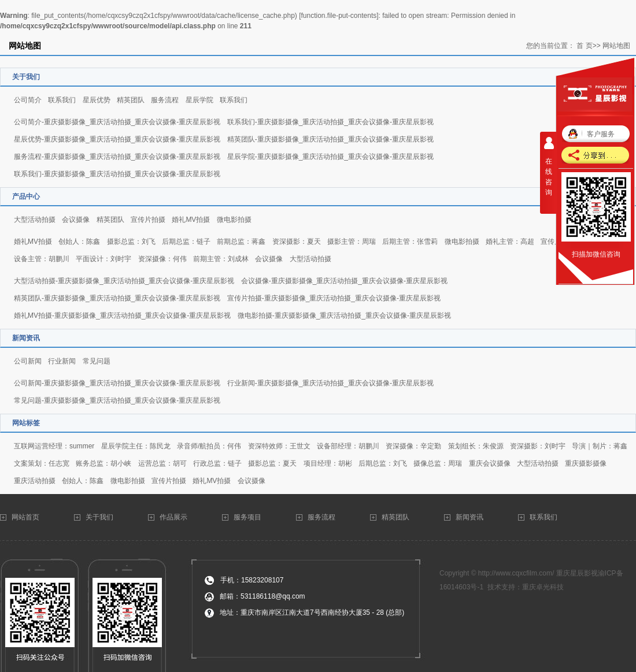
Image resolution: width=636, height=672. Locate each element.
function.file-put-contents (339, 16)
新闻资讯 (469, 517)
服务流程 (165, 100)
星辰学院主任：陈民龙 (136, 446)
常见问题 (97, 361)
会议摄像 (76, 220)
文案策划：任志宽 (42, 463)
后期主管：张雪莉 (410, 242)
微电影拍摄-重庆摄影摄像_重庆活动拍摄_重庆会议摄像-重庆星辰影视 (344, 315)
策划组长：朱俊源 (476, 446)
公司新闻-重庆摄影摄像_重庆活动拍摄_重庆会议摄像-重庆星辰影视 (117, 383)
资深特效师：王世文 (279, 446)
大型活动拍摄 (35, 220)
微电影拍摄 (234, 220)
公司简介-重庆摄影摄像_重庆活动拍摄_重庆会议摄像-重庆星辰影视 (117, 122)
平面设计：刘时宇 (103, 259)
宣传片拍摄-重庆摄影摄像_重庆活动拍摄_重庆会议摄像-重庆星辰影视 (334, 298)
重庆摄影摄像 (586, 463)
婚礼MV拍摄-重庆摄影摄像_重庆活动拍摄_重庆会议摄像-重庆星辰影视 (122, 315)
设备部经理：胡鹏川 (348, 446)
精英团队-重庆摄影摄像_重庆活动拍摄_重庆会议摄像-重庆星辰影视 (330, 139)
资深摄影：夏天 (297, 242)
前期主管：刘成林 (221, 259)
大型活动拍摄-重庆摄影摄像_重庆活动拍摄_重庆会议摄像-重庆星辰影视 (124, 281)
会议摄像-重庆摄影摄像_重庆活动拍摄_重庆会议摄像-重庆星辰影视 (344, 281)
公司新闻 (28, 361)
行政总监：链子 (217, 463)
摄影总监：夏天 (272, 463)
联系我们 (62, 100)
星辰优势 (97, 100)
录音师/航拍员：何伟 (209, 446)
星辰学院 (199, 100)
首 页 (584, 46)
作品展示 (173, 517)
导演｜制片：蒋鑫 (600, 446)
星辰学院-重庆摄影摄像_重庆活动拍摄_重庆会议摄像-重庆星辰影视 (330, 157)
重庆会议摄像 (490, 463)
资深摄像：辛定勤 (413, 446)
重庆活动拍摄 (35, 481)
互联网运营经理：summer (54, 446)
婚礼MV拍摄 (191, 220)
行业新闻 (62, 361)
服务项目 (247, 517)
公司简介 (28, 100)
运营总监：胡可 (162, 463)
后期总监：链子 (186, 242)
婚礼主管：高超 (510, 242)
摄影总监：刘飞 (131, 242)
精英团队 (131, 100)
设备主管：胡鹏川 (42, 259)
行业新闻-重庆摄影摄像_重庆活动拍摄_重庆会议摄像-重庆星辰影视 (330, 383)
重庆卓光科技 (543, 587)
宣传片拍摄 (148, 220)
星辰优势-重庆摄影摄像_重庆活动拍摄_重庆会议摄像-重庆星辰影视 (117, 139)
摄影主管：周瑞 (352, 242)
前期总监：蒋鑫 (241, 242)
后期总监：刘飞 (383, 463)
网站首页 (26, 517)
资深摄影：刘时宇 (538, 446)
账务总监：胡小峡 (103, 463)
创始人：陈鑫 (79, 242)
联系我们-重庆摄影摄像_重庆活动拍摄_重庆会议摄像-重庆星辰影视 (330, 122)
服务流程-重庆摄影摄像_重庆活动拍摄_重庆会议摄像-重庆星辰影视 (117, 157)
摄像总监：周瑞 (438, 463)
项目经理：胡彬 (328, 463)
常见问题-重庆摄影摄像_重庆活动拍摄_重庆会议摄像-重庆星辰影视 (117, 400)
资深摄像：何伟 (162, 259)
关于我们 (100, 517)
